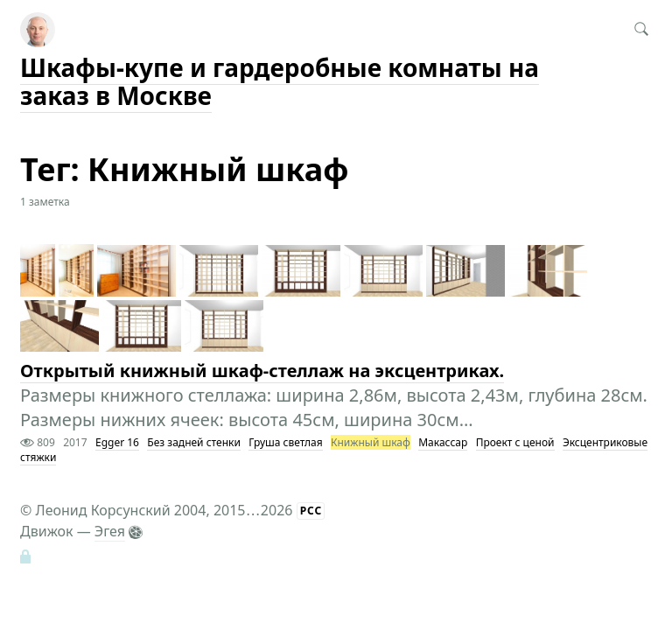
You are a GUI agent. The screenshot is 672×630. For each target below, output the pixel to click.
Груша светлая (285, 442)
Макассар (443, 442)
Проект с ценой (515, 442)
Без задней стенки (194, 442)
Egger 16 (117, 442)
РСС (311, 511)
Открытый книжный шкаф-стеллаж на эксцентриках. (262, 371)
